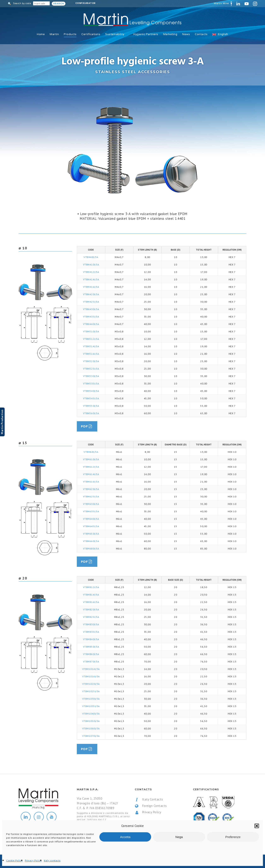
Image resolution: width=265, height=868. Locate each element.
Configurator (86, 3)
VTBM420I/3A (91, 294)
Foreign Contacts (151, 806)
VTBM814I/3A (91, 595)
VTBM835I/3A (91, 632)
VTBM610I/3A (91, 459)
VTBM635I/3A (91, 511)
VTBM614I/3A (91, 474)
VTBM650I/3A (91, 534)
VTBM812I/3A (91, 587)
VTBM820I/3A (91, 609)
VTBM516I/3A (91, 354)
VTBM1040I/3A (91, 714)
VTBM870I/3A (91, 662)
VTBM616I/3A (91, 482)
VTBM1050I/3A (91, 721)
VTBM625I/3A (91, 496)
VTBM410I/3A (91, 265)
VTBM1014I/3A (91, 669)
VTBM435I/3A (91, 317)
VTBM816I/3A (91, 602)
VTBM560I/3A (91, 413)
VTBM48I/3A (91, 257)
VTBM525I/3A (91, 369)
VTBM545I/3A (91, 398)
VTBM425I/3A (91, 302)
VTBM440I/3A (91, 324)
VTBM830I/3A (91, 624)
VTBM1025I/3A (91, 691)
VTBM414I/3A (91, 279)
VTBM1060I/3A (91, 728)
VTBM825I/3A (91, 617)
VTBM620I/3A (91, 489)
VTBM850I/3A (91, 647)
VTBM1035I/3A (91, 706)
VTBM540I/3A (91, 391)
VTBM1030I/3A (91, 699)
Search (59, 4)
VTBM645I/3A (91, 526)
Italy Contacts (149, 799)
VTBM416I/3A (91, 287)
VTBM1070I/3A (91, 736)
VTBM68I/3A (91, 452)
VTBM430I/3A (91, 309)
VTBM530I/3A (91, 376)
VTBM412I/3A (91, 272)
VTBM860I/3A (91, 654)
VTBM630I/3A (91, 504)
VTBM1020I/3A (91, 684)
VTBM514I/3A (91, 346)
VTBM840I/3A (91, 639)
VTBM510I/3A (91, 331)
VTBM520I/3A (91, 361)
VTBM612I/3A (91, 467)
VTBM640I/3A (91, 519)
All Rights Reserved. (62, 861)
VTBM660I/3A (91, 541)
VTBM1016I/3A (91, 676)
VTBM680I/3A (91, 549)
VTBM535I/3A (91, 383)
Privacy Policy (148, 812)
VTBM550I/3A (91, 406)
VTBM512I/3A (91, 339)
